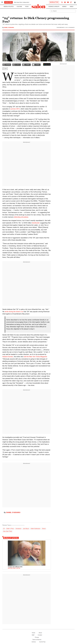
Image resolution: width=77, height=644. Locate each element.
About (40, 633)
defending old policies (21, 217)
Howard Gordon (8, 357)
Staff (33, 635)
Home (33, 633)
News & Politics (9, 7)
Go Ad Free (42, 642)
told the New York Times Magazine (35, 357)
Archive (34, 642)
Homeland (18, 529)
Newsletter (54, 2)
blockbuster (36, 223)
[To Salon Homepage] (38, 6)
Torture (44, 529)
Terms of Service (37, 640)
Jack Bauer (26, 529)
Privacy (37, 637)
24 (4, 529)
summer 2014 (15, 109)
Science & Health (54, 7)
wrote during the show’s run (14, 312)
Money (65, 7)
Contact (40, 635)
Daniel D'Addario (9, 28)
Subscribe (8, 2)
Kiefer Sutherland (35, 529)
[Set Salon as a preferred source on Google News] (47, 64)
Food (27, 7)
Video (72, 7)
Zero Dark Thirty (7, 531)
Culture (19, 7)
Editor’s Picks (10, 529)
